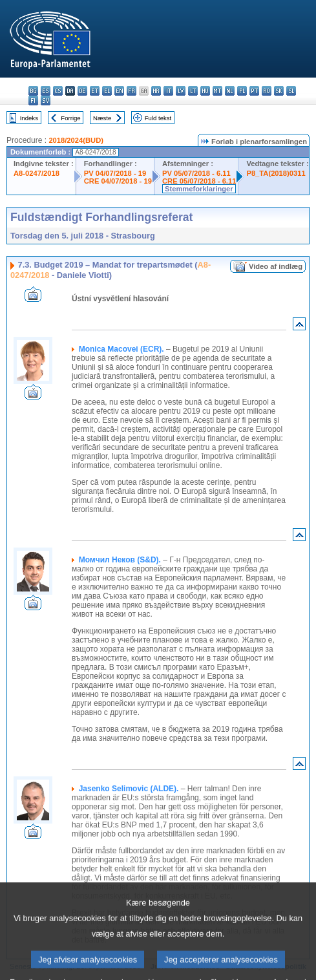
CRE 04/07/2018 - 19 (118, 181)
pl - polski (242, 91)
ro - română (267, 91)
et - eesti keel (95, 91)
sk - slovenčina (279, 91)
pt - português (254, 91)
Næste (102, 118)
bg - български (33, 91)
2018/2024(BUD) (76, 140)
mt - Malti (217, 91)
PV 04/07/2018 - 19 (115, 173)
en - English (119, 91)
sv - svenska (46, 101)
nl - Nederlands (230, 91)
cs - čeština (58, 91)
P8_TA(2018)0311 (276, 173)
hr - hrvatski (156, 91)
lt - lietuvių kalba (193, 91)
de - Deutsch (82, 91)
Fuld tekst (158, 118)
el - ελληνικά (107, 91)
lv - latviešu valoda (181, 91)
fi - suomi (33, 101)
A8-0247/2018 (37, 173)
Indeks (29, 118)
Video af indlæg (276, 266)
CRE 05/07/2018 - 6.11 (199, 181)
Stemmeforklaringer (199, 189)
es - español (46, 91)
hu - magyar (205, 91)
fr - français (132, 91)
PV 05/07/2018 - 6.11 (196, 173)
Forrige (70, 118)
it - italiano (168, 91)
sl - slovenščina (291, 91)
